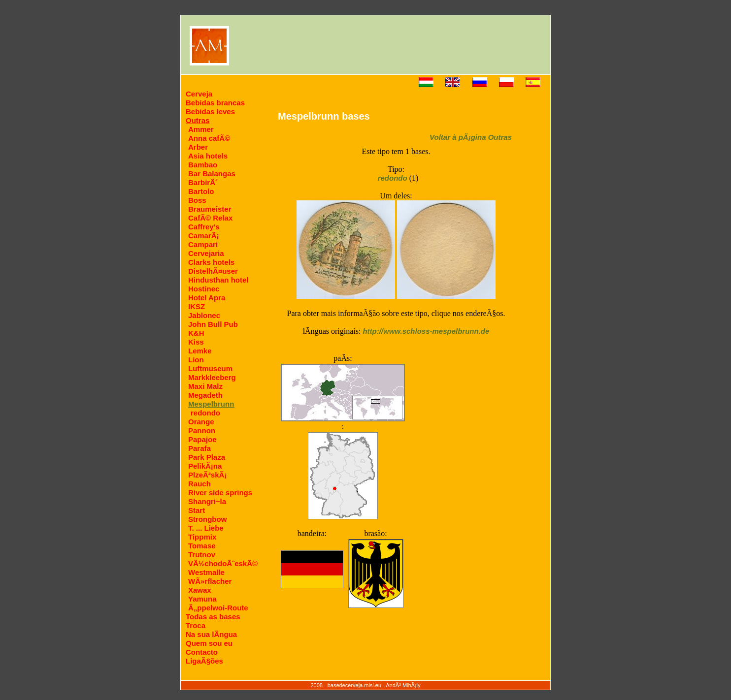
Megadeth (205, 395)
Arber (198, 147)
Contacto (202, 652)
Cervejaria (206, 253)
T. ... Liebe (206, 528)
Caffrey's (204, 227)
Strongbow (207, 519)
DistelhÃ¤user (213, 271)
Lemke (200, 351)
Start (197, 510)
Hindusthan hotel (218, 280)
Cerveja (199, 94)
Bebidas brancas (215, 103)
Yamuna (202, 599)
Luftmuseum (210, 368)
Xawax (200, 590)
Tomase (202, 546)
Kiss (196, 342)
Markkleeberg (212, 377)
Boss (197, 200)
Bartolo (201, 191)
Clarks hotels (211, 262)
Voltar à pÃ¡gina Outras (471, 137)
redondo (205, 413)
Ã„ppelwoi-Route (218, 608)
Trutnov (202, 555)
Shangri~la (207, 501)
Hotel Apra (207, 298)
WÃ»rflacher (210, 581)
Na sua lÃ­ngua (211, 634)
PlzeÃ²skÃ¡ (207, 475)
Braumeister (210, 209)
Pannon (202, 430)
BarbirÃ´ (203, 182)
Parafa (199, 448)
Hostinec (204, 289)
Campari (203, 244)
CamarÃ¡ (204, 236)
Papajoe (202, 439)
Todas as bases (213, 617)
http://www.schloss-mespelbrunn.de (426, 331)
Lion (196, 360)
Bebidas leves (210, 111)
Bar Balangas (212, 174)
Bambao (203, 165)
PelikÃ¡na (205, 466)
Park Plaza (207, 457)
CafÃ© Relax (210, 218)
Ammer (201, 129)
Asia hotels (208, 156)
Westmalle (206, 572)
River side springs (220, 493)
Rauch (199, 484)
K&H (196, 333)
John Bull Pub (213, 324)
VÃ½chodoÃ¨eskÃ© (223, 563)
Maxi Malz (205, 386)
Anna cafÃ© (209, 138)
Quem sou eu (209, 643)
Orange (201, 422)
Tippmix (202, 537)
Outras (198, 120)
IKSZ (197, 306)
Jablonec (204, 315)
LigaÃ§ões (204, 661)
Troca (196, 625)
